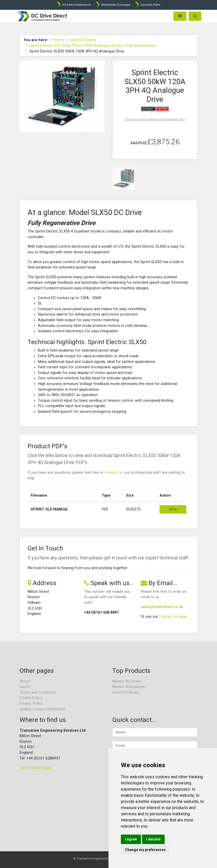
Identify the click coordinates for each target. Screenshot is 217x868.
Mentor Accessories (129, 687)
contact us (113, 473)
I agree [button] (131, 839)
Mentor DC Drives (127, 681)
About (25, 681)
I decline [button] (153, 839)
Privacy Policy (31, 704)
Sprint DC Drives (83, 40)
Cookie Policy (31, 698)
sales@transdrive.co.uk (162, 607)
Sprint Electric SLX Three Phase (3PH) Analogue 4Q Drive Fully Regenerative (93, 46)
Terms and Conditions (38, 692)
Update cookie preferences (42, 709)
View (173, 509)
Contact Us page (173, 617)
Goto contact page (36, 768)
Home (59, 40)
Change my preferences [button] (145, 850)
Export (25, 687)
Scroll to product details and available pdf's (155, 119)
